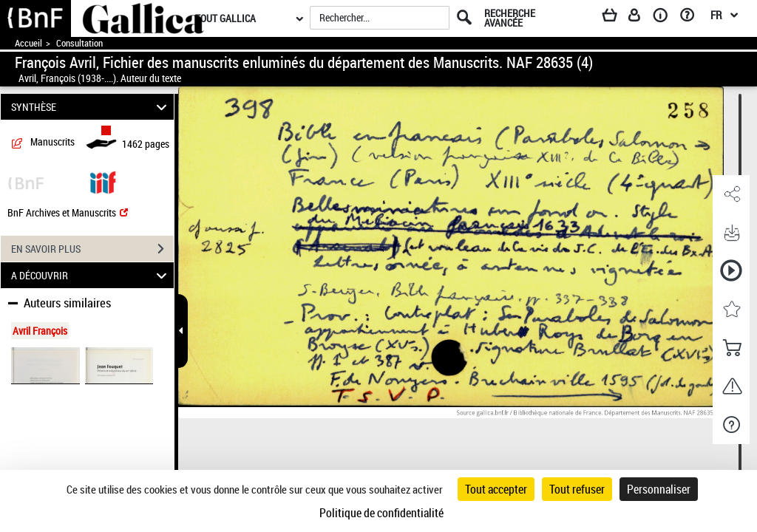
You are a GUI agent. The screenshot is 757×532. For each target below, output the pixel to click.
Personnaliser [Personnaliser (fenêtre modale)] (659, 489)
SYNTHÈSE (91, 107)
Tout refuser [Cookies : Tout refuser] (577, 489)
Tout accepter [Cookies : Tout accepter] (496, 489)
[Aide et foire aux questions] (692, 18)
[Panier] (617, 18)
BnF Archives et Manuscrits (68, 212)
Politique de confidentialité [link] (381, 513)
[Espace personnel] (641, 18)
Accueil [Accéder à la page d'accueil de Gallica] (28, 43)
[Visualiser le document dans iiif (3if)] (103, 181)
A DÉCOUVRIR (91, 275)
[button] (731, 194)
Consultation (79, 43)
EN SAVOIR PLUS (92, 249)
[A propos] (665, 18)
